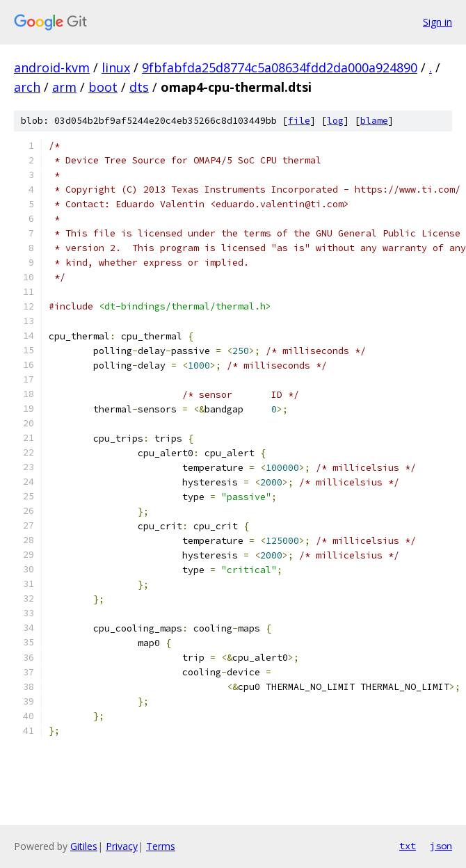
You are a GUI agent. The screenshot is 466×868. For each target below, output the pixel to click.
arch (27, 87)
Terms (161, 846)
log (335, 121)
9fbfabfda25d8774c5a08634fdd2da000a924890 (280, 67)
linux (116, 67)
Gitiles (84, 846)
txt (408, 846)
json (441, 846)
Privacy (122, 846)
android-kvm (52, 67)
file (299, 121)
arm (64, 87)
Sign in (437, 22)
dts (139, 87)
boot (103, 87)
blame (374, 121)
